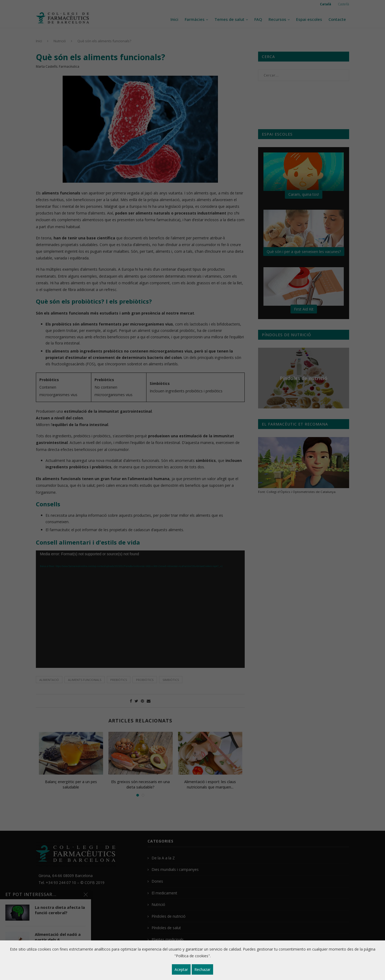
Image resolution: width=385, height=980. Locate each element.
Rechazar (202, 969)
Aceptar (181, 969)
